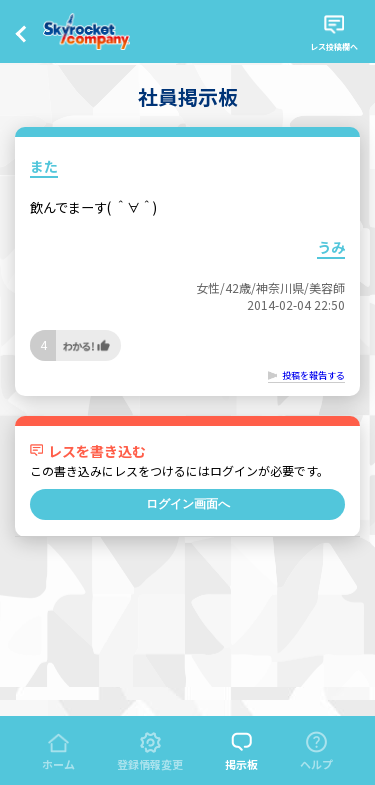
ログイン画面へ (188, 504)
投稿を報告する (313, 375)
